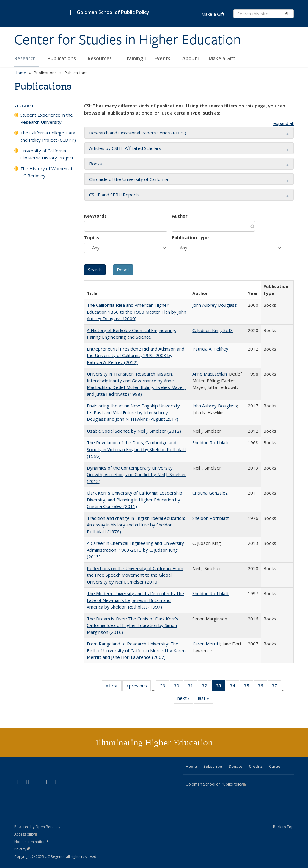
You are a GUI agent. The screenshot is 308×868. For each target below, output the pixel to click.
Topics (92, 237)
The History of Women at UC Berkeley (46, 172)
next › (185, 699)
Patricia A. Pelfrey (210, 349)
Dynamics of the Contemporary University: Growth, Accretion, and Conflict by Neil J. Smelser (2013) (136, 474)
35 (248, 687)
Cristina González (210, 493)
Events (164, 58)
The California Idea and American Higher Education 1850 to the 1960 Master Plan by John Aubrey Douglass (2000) (136, 312)
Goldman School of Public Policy (113, 12)
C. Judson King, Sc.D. (213, 330)
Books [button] (96, 164)
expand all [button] (283, 123)
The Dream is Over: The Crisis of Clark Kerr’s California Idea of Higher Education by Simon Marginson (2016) (133, 625)
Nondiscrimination (32, 842)
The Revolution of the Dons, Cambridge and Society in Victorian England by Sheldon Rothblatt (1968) (136, 449)
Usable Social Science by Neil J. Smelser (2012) (134, 431)
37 (276, 687)
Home (20, 73)
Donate (235, 766)
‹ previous (139, 687)
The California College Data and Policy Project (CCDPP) (48, 136)
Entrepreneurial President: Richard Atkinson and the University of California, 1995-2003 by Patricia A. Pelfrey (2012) (136, 355)
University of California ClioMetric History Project (47, 154)
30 (179, 687)
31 (192, 687)
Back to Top (283, 827)
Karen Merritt (206, 644)
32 (206, 687)
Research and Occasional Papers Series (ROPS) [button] (138, 133)
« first (114, 687)
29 (165, 687)
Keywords (95, 216)
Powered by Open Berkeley (39, 827)
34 (234, 687)
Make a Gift (222, 58)
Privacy (22, 849)
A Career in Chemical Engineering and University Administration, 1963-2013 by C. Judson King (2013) (135, 550)
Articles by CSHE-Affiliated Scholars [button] (125, 148)
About (191, 58)
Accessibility (26, 834)
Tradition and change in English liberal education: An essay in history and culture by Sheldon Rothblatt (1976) (136, 525)
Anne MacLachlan (210, 374)
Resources (101, 58)
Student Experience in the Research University (47, 118)
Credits (256, 766)
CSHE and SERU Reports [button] (114, 195)
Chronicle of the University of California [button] (129, 179)
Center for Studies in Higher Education (128, 40)
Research (26, 58)
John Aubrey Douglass (215, 305)
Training (135, 58)
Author (180, 216)
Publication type (190, 237)
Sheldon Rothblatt (211, 442)
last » (205, 699)
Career (276, 766)
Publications (63, 58)
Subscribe (213, 766)
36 (262, 687)
